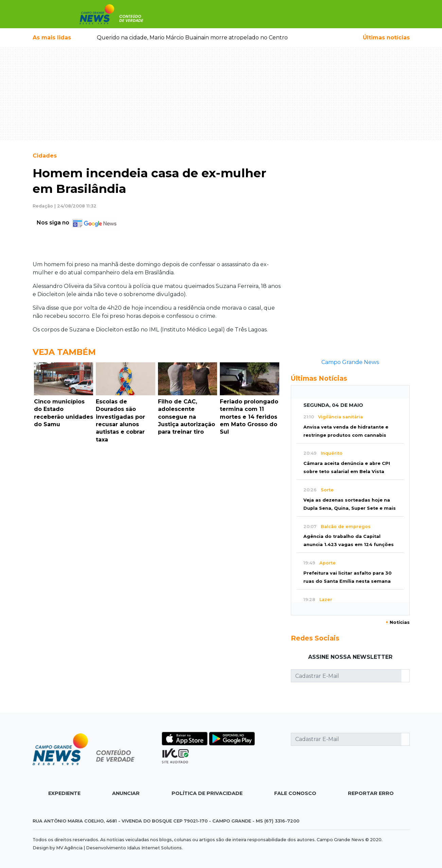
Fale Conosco (295, 793)
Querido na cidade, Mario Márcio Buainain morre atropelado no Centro (192, 38)
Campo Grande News (350, 362)
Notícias (398, 622)
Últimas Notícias (319, 378)
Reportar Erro (371, 793)
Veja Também (64, 352)
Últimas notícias (386, 38)
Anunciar (126, 793)
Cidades (45, 156)
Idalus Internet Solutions (154, 848)
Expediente (64, 793)
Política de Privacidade (207, 793)
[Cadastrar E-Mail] (346, 676)
